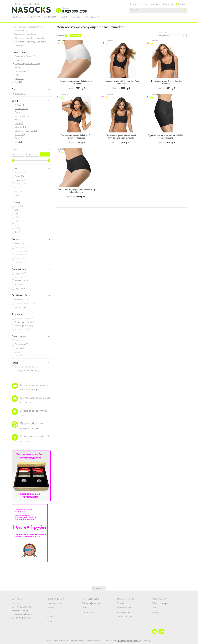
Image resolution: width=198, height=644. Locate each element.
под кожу (20, 284)
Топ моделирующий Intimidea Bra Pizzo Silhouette (121, 82)
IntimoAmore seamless (26, 131)
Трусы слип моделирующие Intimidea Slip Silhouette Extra (77, 191)
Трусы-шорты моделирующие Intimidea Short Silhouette (166, 136)
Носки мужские (54, 603)
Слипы (19, 348)
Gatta (19, 123)
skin (18, 195)
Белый (19, 176)
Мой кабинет (169, 4)
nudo (19, 191)
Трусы (20, 78)
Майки (20, 67)
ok (45, 154)
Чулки (49, 616)
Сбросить (76, 36)
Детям (65, 17)
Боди (19, 60)
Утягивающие (22, 329)
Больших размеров (25, 303)
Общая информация (91, 603)
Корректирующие (24, 322)
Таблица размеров (160, 603)
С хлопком (21, 258)
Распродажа (92, 17)
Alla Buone (21, 108)
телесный (21, 184)
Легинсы (50, 612)
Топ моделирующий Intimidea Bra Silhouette (166, 82)
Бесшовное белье (25, 56)
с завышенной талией (26, 367)
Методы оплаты (124, 612)
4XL (18, 214)
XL (17, 228)
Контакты (155, 4)
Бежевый (21, 173)
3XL (18, 210)
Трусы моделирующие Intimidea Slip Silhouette (77, 82)
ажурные (20, 273)
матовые (20, 277)
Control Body (22, 116)
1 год (19, 206)
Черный (20, 180)
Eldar (19, 120)
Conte (19, 112)
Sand (19, 187)
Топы (19, 75)
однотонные (22, 281)
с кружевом (22, 288)
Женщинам (33, 17)
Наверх (97, 588)
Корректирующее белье (27, 64)
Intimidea (20, 127)
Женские (21, 93)
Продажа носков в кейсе (128, 641)
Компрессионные (24, 318)
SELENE (20, 134)
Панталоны (21, 71)
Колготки (51, 608)
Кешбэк (85, 608)
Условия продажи (125, 616)
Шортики (21, 355)
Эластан (20, 262)
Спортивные (22, 307)
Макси (20, 341)
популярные (164, 36)
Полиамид (21, 247)
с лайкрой (21, 255)
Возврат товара (124, 608)
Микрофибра (23, 243)
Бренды (76, 17)
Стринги (20, 352)
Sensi (19, 138)
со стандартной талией (27, 370)
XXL (18, 232)
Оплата (144, 4)
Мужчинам (51, 17)
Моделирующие (24, 326)
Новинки (17, 17)
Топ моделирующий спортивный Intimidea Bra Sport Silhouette (121, 136)
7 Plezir (20, 105)
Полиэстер (21, 251)
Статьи (155, 612)
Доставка (134, 4)
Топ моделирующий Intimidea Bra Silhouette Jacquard (77, 136)
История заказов (89, 612)
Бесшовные (22, 299)
